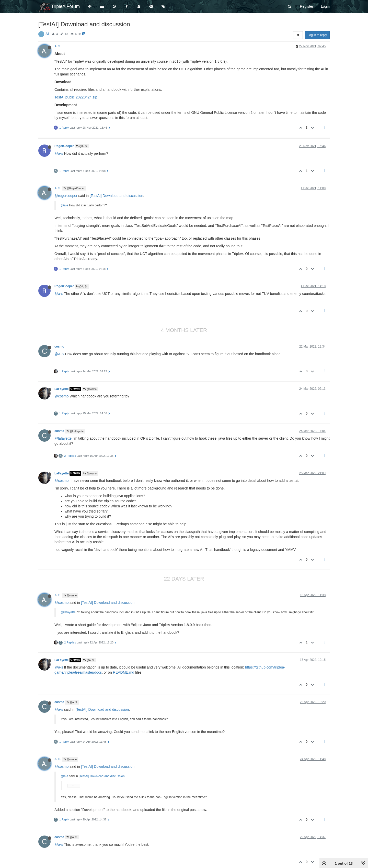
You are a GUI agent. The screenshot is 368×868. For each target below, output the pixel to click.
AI (47, 34)
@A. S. (82, 146)
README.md (124, 672)
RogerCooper (64, 146)
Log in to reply (317, 35)
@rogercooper (66, 196)
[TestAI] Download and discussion (116, 196)
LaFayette (62, 389)
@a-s (59, 153)
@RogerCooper (74, 188)
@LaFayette (75, 431)
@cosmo (90, 389)
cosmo (59, 347)
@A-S (59, 354)
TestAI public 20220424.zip (76, 97)
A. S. (58, 46)
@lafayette (63, 438)
